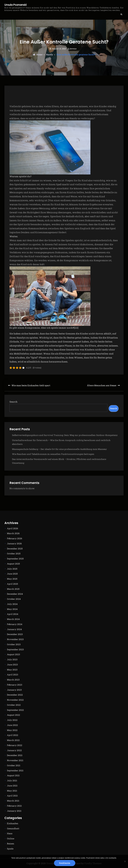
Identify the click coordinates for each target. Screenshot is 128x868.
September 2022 (15, 710)
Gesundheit (13, 828)
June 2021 (12, 786)
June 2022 (12, 725)
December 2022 (15, 695)
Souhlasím (65, 863)
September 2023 (15, 649)
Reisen (11, 844)
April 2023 (13, 675)
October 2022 (14, 705)
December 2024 (15, 594)
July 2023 (12, 659)
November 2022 (15, 700)
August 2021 (13, 775)
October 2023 (14, 644)
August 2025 (13, 564)
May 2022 (12, 730)
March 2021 (13, 801)
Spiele (10, 849)
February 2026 (15, 538)
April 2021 (12, 796)
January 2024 (14, 629)
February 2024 (15, 624)
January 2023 (14, 690)
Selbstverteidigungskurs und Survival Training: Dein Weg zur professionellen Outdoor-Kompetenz (65, 435)
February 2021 (14, 806)
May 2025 (12, 579)
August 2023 (13, 654)
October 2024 (14, 599)
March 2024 (13, 619)
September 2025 (15, 559)
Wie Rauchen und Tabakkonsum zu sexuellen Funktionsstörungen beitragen (53, 454)
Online (11, 838)
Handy (50, 54)
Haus (10, 833)
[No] (125, 861)
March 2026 (13, 533)
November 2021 (15, 760)
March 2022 (13, 740)
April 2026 (13, 528)
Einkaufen (13, 823)
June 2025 (12, 574)
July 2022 (12, 720)
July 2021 (12, 781)
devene (73, 49)
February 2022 (15, 745)
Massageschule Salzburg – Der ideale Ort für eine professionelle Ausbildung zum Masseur (59, 449)
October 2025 (14, 554)
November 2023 (15, 639)
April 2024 (13, 614)
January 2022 (14, 750)
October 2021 (14, 765)
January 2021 (14, 811)
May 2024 (12, 609)
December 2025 (15, 549)
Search (13, 402)
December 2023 (15, 634)
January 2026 (14, 543)
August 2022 (13, 715)
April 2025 (12, 584)
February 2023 (15, 685)
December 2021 (15, 755)
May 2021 (12, 791)
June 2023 (12, 665)
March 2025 (13, 589)
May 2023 (12, 670)
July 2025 (12, 569)
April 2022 (13, 735)
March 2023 (13, 680)
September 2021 (15, 770)
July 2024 (12, 604)
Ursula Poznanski (16, 5)
